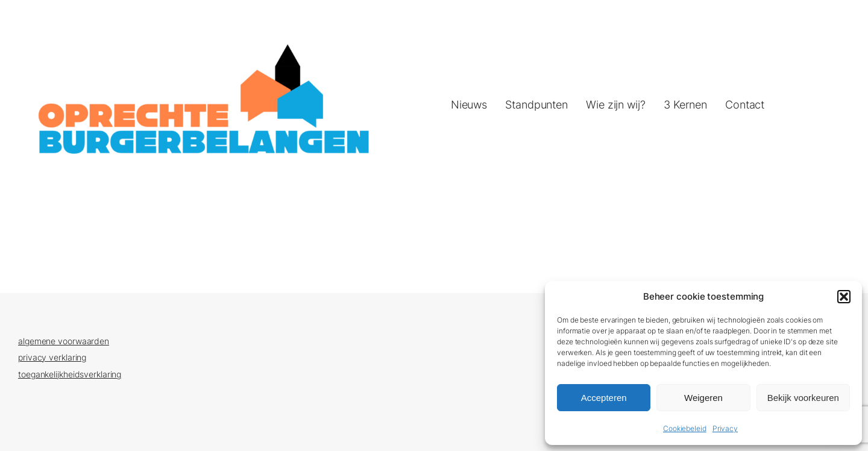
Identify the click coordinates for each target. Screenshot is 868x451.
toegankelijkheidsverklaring (70, 374)
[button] (844, 297)
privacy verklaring (52, 357)
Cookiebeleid (685, 428)
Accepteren (604, 398)
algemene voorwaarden (64, 341)
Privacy (725, 428)
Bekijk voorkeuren (803, 398)
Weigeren (703, 398)
